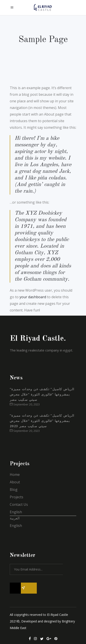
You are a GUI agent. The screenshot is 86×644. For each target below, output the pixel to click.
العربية (15, 518)
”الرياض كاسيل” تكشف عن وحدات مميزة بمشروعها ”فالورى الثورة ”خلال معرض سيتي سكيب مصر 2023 (42, 421)
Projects (17, 497)
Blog (14, 489)
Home (15, 475)
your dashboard (33, 297)
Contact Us (19, 504)
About (15, 482)
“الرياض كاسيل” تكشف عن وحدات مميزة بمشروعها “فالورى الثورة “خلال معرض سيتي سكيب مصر (42, 394)
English (16, 512)
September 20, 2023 (25, 404)
